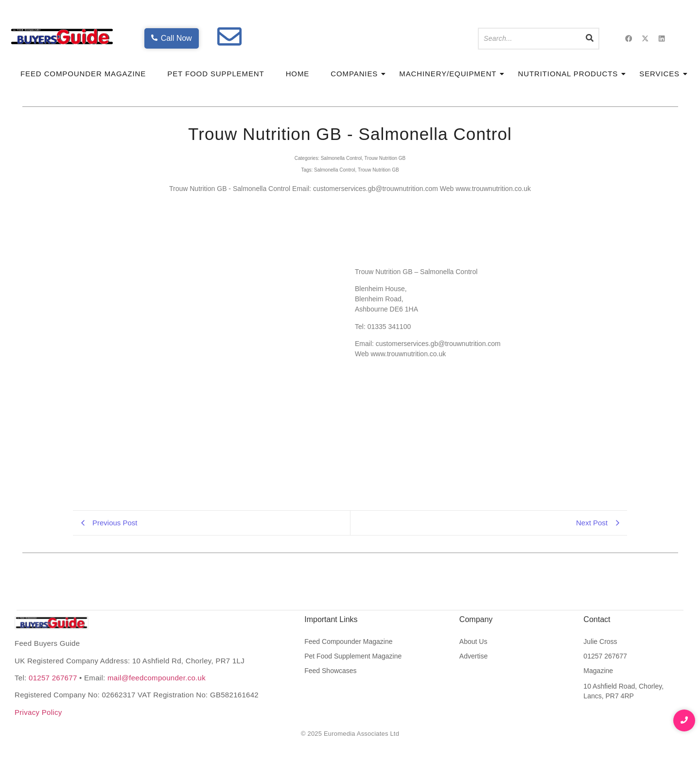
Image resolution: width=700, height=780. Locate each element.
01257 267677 (53, 678)
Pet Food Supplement (216, 74)
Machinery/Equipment (451, 74)
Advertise (473, 656)
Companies (357, 74)
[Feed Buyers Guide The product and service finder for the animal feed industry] (52, 623)
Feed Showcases (330, 671)
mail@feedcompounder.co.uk (157, 678)
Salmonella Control (341, 158)
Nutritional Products (571, 74)
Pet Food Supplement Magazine (353, 656)
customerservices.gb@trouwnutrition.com (376, 189)
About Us (473, 641)
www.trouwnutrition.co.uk (493, 189)
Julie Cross (600, 641)
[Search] (529, 39)
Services (662, 74)
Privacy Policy (38, 712)
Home (298, 74)
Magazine (598, 671)
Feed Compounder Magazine (83, 74)
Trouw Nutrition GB (385, 158)
